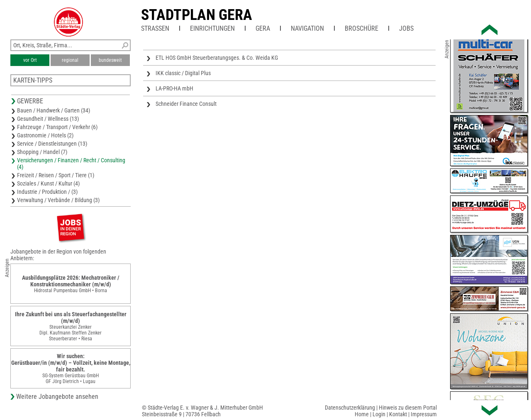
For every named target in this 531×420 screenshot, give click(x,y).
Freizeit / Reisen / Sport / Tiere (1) (56, 175)
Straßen (155, 28)
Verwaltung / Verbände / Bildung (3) (58, 200)
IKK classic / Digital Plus (183, 73)
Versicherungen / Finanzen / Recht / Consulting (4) (71, 164)
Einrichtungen (212, 28)
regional (70, 60)
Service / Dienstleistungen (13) (52, 144)
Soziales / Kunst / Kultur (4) (48, 183)
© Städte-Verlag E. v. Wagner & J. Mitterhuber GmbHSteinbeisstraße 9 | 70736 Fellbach (202, 411)
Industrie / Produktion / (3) (47, 192)
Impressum (424, 414)
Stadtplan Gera (197, 15)
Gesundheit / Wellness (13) (48, 119)
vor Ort (30, 60)
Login (379, 414)
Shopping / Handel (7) (42, 152)
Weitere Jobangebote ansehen (57, 397)
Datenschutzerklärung (350, 408)
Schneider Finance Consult (186, 104)
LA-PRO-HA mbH (174, 88)
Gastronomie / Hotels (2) (45, 135)
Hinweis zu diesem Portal (408, 408)
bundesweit (110, 60)
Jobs (406, 28)
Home (362, 414)
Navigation (307, 28)
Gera (263, 28)
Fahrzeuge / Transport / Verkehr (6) (57, 127)
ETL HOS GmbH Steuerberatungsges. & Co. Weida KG (217, 58)
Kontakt (398, 414)
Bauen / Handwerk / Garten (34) (54, 110)
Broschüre (362, 28)
